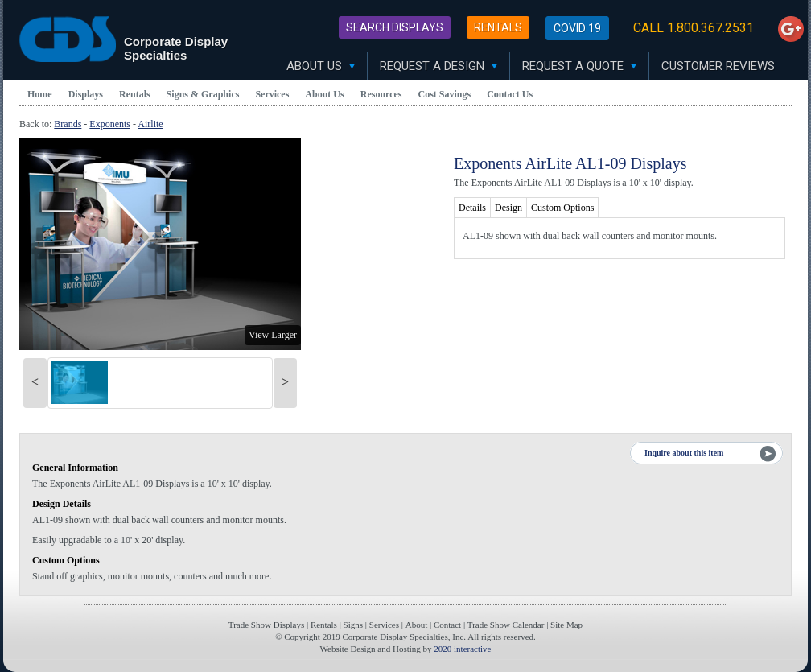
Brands (68, 124)
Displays (86, 94)
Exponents (110, 124)
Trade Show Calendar (506, 625)
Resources (381, 94)
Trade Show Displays (266, 625)
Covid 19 (577, 28)
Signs (353, 625)
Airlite (150, 124)
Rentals (498, 27)
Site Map (566, 625)
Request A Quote (579, 66)
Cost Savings (445, 94)
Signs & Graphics (203, 94)
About (417, 625)
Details (472, 208)
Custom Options (562, 208)
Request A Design (438, 66)
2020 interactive (462, 649)
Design (508, 208)
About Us (321, 66)
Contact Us (510, 94)
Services (272, 94)
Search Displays (395, 27)
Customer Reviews (718, 66)
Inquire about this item (684, 453)
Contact (447, 625)
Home (40, 94)
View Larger (273, 335)
